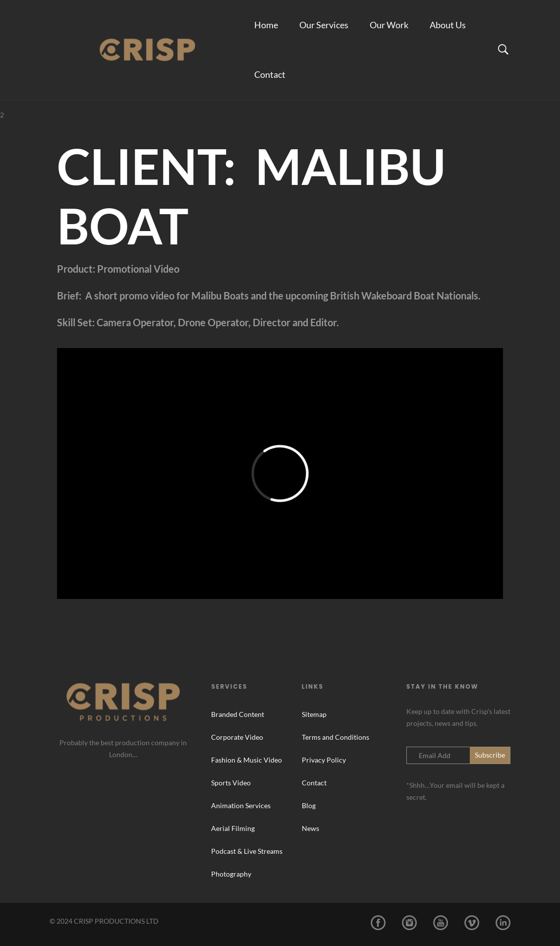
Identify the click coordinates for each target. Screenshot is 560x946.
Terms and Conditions (336, 737)
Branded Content (238, 714)
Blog (309, 805)
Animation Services (241, 805)
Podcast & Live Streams (247, 851)
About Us (448, 25)
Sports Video (231, 783)
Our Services (324, 25)
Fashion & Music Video (247, 760)
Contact (270, 74)
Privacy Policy (324, 760)
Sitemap (314, 714)
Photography (231, 874)
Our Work (389, 25)
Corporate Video (237, 737)
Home (266, 25)
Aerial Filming (233, 828)
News (310, 828)
